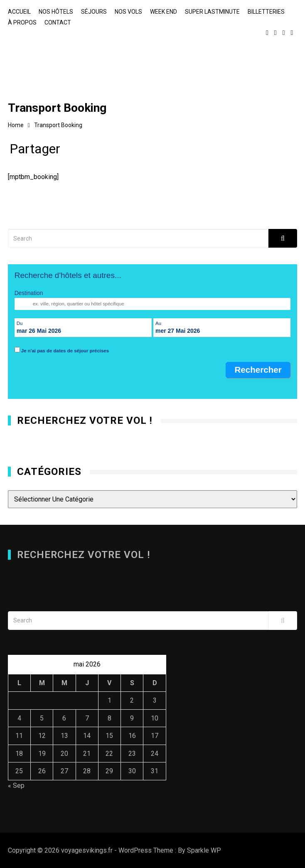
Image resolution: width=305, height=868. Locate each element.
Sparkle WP (204, 850)
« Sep (16, 786)
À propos (22, 22)
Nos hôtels (56, 12)
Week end (164, 12)
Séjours (94, 12)
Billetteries (266, 12)
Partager (35, 151)
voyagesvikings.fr (64, 60)
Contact (58, 22)
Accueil (19, 12)
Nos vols (128, 12)
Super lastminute (212, 12)
